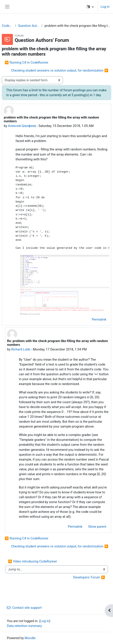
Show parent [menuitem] (97, 527)
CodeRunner (7, 26)
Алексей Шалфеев (22, 126)
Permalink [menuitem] (99, 319)
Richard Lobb (21, 349)
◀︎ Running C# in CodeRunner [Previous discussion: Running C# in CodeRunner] (26, 62)
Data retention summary (24, 626)
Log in (105, 7)
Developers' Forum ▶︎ (89, 577)
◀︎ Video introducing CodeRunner (32, 561)
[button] (90, 7)
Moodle (30, 638)
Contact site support (24, 608)
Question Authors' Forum (29, 26)
